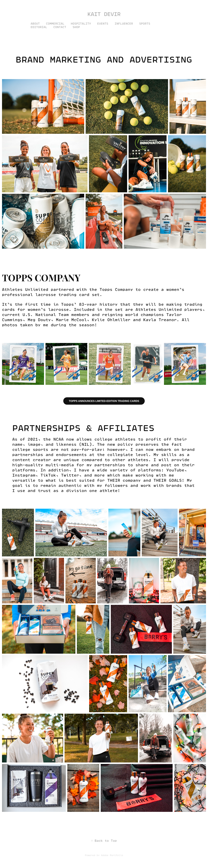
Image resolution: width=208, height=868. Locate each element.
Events (103, 24)
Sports (145, 24)
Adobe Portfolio (112, 855)
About (35, 24)
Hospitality (81, 24)
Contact (60, 27)
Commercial (55, 24)
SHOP (76, 27)
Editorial (39, 27)
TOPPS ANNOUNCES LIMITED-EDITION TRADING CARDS (104, 401)
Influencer (124, 24)
